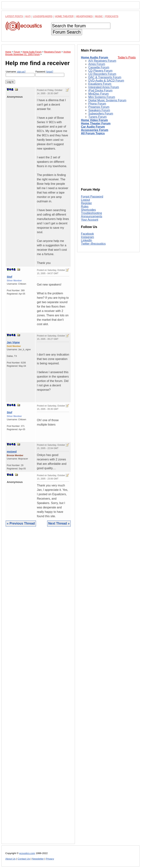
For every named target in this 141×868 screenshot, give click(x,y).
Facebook (87, 234)
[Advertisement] (38, 688)
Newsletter (38, 859)
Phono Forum (97, 104)
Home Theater (64, 16)
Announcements (92, 216)
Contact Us (24, 859)
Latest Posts (14, 16)
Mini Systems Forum (102, 97)
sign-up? (21, 72)
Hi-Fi (28, 16)
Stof (9, 277)
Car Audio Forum (93, 127)
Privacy (50, 859)
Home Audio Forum (95, 57)
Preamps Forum (99, 107)
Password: (50, 74)
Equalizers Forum (100, 84)
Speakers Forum (99, 110)
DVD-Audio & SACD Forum (106, 81)
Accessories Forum (95, 130)
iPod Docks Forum (100, 90)
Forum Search (67, 32)
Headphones (84, 16)
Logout (85, 200)
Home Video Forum (94, 120)
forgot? (50, 72)
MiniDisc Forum (98, 94)
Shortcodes (88, 210)
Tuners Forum (97, 117)
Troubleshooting (91, 213)
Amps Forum (97, 64)
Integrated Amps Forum (104, 87)
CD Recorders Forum (102, 74)
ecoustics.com (27, 853)
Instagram (87, 237)
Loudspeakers (43, 16)
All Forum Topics (93, 133)
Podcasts (112, 16)
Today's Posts (127, 57)
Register (86, 203)
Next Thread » (59, 523)
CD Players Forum (100, 71)
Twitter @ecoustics (93, 244)
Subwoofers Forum (101, 114)
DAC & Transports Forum (105, 77)
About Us (10, 859)
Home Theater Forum (96, 123)
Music (99, 16)
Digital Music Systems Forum (107, 100)
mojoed (12, 452)
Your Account (90, 220)
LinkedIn (87, 240)
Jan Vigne (13, 342)
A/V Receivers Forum (102, 61)
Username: (20, 74)
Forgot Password (92, 197)
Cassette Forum (99, 67)
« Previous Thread (21, 523)
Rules (85, 206)
